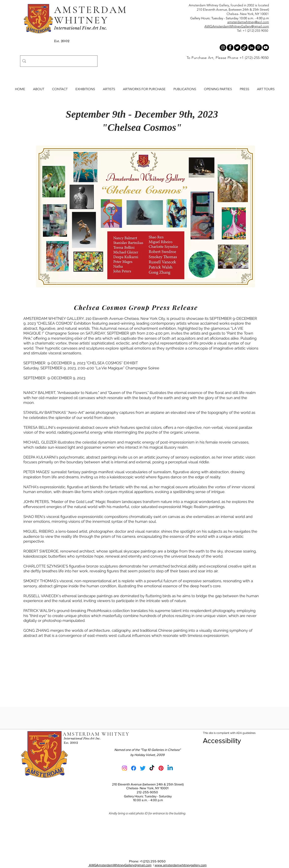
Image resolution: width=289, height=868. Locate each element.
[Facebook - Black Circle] (230, 48)
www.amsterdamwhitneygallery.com (181, 865)
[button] (185, 89)
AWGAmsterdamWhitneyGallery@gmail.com (237, 26)
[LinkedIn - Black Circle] (251, 48)
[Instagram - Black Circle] (223, 48)
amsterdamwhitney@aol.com (248, 22)
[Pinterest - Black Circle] (259, 48)
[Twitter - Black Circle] (237, 48)
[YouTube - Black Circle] (266, 48)
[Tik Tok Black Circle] (244, 48)
